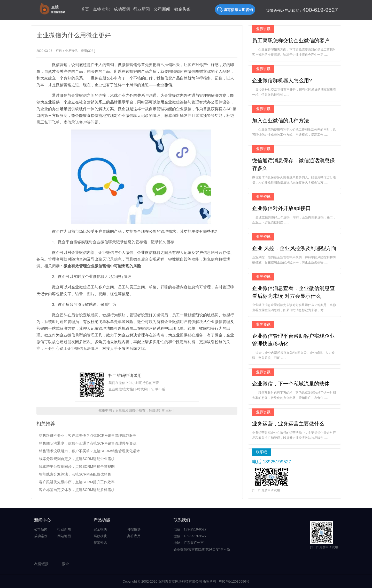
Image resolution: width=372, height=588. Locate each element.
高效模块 (100, 536)
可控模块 (134, 529)
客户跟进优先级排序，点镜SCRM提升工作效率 (77, 482)
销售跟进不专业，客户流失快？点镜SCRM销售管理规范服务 (88, 436)
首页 (85, 9)
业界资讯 (71, 51)
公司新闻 (162, 9)
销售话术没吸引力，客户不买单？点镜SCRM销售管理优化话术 (90, 451)
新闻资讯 (100, 543)
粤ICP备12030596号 (234, 581)
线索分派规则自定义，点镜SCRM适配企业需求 (77, 459)
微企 (65, 564)
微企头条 (182, 9)
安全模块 (100, 529)
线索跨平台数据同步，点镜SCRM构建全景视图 (77, 466)
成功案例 (122, 9)
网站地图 (64, 536)
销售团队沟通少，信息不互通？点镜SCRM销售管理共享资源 (88, 443)
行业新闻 (142, 9)
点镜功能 (101, 9)
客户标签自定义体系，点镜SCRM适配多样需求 (77, 490)
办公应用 (134, 536)
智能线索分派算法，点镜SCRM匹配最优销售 (75, 474)
